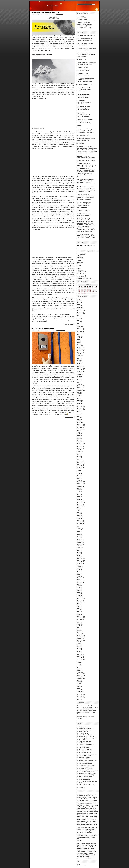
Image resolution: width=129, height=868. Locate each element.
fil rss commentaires (82, 866)
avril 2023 (80, 360)
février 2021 (80, 402)
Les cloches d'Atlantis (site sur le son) (88, 770)
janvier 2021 (80, 403)
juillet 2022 (80, 375)
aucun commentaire (69, 324)
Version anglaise (82, 132)
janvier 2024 (80, 346)
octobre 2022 (80, 370)
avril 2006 (80, 687)
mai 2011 (79, 589)
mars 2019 (80, 439)
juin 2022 (79, 376)
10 (85, 289)
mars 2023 (80, 362)
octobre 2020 (80, 408)
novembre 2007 (81, 656)
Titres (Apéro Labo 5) (83, 94)
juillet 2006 (80, 682)
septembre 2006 (81, 679)
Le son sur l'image (82, 275)
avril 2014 (80, 533)
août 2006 (80, 680)
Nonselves (80, 156)
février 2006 (80, 690)
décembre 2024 (81, 328)
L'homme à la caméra (83, 226)
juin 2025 (79, 319)
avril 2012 (80, 571)
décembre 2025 (81, 309)
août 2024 (80, 335)
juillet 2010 (80, 605)
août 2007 (80, 661)
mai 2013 (79, 551)
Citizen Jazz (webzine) (85, 780)
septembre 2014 (81, 525)
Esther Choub (64, 43)
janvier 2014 (80, 538)
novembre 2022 (81, 368)
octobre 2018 (80, 447)
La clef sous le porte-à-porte (43, 329)
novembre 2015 (81, 503)
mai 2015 (79, 512)
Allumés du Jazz (81, 270)
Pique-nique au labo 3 (85, 194)
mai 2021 (79, 397)
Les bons (90, 223)
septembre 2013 (81, 544)
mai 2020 (79, 416)
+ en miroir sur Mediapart (83, 23)
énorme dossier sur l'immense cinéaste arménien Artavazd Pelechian (56, 38)
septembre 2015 (81, 506)
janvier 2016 (80, 499)
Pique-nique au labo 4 (84, 69)
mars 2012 (80, 573)
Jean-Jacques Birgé (53, 6)
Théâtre (79, 261)
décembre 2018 (81, 443)
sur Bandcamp (87, 215)
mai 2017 (79, 474)
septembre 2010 (81, 602)
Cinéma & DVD (60, 14)
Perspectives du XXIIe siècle (87, 179)
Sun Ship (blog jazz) (84, 778)
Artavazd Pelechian (61, 85)
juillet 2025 (80, 317)
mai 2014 (79, 531)
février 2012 (80, 575)
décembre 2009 (81, 616)
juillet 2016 (80, 490)
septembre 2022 (81, 371)
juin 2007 (79, 664)
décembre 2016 (81, 482)
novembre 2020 (81, 407)
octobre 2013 (80, 543)
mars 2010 (80, 611)
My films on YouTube (84, 740)
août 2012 (80, 565)
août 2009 (80, 623)
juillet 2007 (80, 663)
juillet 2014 (80, 528)
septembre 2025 (81, 314)
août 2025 (80, 315)
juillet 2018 (80, 451)
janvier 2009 (80, 634)
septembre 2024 (81, 333)
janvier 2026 (80, 307)
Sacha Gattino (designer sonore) (87, 746)
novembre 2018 (81, 445)
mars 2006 (80, 688)
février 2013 (80, 555)
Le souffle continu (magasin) (86, 768)
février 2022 (80, 383)
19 (90, 290)
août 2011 (80, 584)
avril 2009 (80, 629)
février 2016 (80, 498)
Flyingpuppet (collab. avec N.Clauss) (88, 754)
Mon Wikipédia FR (84, 732)
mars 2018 (80, 458)
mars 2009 (80, 631)
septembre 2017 (81, 467)
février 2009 (80, 632)
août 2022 (80, 373)
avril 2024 (80, 341)
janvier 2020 (80, 423)
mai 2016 (79, 493)
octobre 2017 (80, 466)
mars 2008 (80, 650)
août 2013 (80, 546)
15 (79, 290)
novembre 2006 (81, 675)
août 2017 (80, 469)
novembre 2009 (81, 618)
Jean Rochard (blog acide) (86, 776)
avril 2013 (80, 552)
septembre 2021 (81, 391)
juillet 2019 (80, 432)
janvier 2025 (80, 327)
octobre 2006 (80, 677)
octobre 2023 (80, 351)
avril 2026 (80, 303)
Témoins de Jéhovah (40, 385)
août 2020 (80, 411)
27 (93, 292)
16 (82, 290)
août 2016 (80, 488)
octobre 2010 (80, 600)
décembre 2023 (81, 347)
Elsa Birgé (81, 783)
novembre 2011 (81, 579)
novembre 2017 (81, 464)
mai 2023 (79, 359)
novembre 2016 (81, 483)
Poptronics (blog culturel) (85, 762)
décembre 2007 (81, 655)
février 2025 (80, 325)
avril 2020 (80, 418)
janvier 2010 (80, 615)
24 (85, 292)
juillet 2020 (80, 413)
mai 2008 (79, 647)
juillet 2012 (80, 567)
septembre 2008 (81, 640)
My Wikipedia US (83, 733)
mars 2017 (80, 477)
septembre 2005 (81, 698)
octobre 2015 (80, 504)
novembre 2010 (81, 599)
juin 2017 (79, 472)
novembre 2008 (81, 637)
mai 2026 (79, 301)
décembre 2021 (81, 386)
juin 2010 (79, 607)
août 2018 (80, 450)
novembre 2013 (81, 541)
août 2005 (80, 699)
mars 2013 (80, 554)
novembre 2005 (81, 695)
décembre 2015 (81, 501)
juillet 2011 (80, 586)
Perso (79, 267)
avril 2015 (80, 514)
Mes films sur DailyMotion (85, 741)
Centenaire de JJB (82, 277)
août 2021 (80, 392)
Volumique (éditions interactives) (87, 744)
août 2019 (80, 431)
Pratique (79, 264)
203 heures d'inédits (91, 48)
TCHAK (80, 80)
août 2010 (80, 603)
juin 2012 (79, 568)
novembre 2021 (81, 387)
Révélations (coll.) (82, 273)
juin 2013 (79, 549)
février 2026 (80, 306)
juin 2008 (79, 645)
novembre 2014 (81, 522)
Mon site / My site (83, 727)
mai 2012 (79, 570)
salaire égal (80, 223)
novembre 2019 (81, 426)
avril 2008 (80, 648)
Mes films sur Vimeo (84, 743)
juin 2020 (79, 415)
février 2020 (80, 421)
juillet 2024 (80, 336)
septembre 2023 (81, 352)
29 (79, 293)
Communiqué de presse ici (39, 98)
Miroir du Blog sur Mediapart (86, 728)
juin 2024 (79, 338)
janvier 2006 (80, 691)
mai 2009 (79, 627)
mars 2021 (80, 400)
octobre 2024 (80, 331)
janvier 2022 (80, 384)
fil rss (78, 864)
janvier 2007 (80, 672)
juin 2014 (79, 530)
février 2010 (80, 613)
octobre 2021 (80, 389)
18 (88, 290)
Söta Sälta (81, 786)
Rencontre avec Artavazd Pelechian (46, 13)
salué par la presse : (85, 168)
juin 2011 (79, 587)
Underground (92, 129)
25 (88, 292)
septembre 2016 (81, 487)
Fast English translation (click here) (86, 35)
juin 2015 (79, 511)
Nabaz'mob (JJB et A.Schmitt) (86, 736)
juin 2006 (79, 683)
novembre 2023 (81, 349)
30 (82, 293)
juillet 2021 (80, 394)
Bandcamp (88, 192)
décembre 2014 (81, 520)
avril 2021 (80, 399)
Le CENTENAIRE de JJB (84, 164)
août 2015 (80, 507)
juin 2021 (79, 395)
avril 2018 (80, 456)
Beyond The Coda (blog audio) (87, 772)
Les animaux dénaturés (68, 407)
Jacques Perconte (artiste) (86, 757)
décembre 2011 (81, 578)
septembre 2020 (81, 410)
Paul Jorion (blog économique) (87, 765)
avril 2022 (80, 379)
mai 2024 (79, 339)
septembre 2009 (81, 621)
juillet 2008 (80, 643)
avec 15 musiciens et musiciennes (86, 165)
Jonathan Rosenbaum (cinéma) (87, 760)
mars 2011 (80, 592)
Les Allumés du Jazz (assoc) (86, 767)
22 (79, 292)
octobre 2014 (80, 523)
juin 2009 (79, 626)
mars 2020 (80, 419)
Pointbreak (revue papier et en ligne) (88, 781)
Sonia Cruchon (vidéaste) (85, 749)
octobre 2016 (80, 485)
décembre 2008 (81, 635)
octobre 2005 (80, 696)
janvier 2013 (80, 557)
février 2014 (80, 536)
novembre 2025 (81, 311)
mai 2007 (79, 666)
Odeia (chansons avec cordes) (87, 784)
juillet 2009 (80, 624)
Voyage (79, 269)
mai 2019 (79, 435)
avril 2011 (80, 591)
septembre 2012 (81, 563)
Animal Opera (85, 73)
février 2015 (80, 517)
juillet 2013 (80, 547)
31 (85, 293)
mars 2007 (80, 669)
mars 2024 (80, 343)
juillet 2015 (80, 509)
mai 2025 (79, 320)
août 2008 (80, 642)
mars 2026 (80, 304)
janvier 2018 (80, 461)
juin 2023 (79, 357)
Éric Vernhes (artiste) (84, 748)
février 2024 (80, 344)
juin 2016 (79, 491)
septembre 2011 (81, 583)
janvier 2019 (80, 442)
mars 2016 (80, 496)
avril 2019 (80, 437)
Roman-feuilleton (81, 272)
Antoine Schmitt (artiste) (85, 756)
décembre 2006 (81, 674)
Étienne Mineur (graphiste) (86, 751)
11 (88, 289)
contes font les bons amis (84, 225)
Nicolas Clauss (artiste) (85, 752)
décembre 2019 (81, 424)
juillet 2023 (80, 355)
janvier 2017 (80, 480)
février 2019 (80, 440)
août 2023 (80, 354)
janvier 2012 (80, 576)
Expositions (80, 262)
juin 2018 (79, 453)
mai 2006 (79, 685)
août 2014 (80, 527)
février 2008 (80, 651)
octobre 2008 (80, 639)
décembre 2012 (81, 559)
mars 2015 (80, 515)
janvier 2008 (80, 653)
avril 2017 (80, 475)
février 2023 (80, 363)
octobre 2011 (80, 581)
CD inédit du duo (85, 234)
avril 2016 (80, 495)
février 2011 (80, 594)
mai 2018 (79, 455)
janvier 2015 (80, 519)
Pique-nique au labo (89, 187)
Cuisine (79, 265)
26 (90, 292)
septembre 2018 (81, 448)
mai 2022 (79, 378)
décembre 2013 (81, 539)
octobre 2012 (80, 562)
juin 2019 (79, 434)
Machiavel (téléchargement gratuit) (88, 738)
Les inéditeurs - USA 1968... (86, 735)
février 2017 (80, 479)
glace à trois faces (82, 228)
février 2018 (80, 459)
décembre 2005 (81, 693)
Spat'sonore (82, 788)
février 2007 (80, 671)
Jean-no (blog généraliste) (86, 764)
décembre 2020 (81, 405)
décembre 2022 (81, 367)
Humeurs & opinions (61, 330)
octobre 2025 (80, 312)
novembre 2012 (81, 560)
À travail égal (89, 221)
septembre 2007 (81, 659)
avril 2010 (80, 610)
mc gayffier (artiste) (84, 759)
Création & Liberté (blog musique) (87, 773)
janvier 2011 (80, 595)
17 (85, 290)
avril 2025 (80, 322)
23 (82, 292)
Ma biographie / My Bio (85, 730)
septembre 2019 (81, 429)
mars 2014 (80, 535)
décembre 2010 (81, 597)
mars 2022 (80, 381)
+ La (90, 226)
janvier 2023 (80, 365)
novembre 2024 (81, 330)
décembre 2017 (81, 463)
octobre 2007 (80, 658)
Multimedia (80, 257)
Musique (79, 256)
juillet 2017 (80, 471)
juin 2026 (79, 299)
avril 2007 (80, 667)
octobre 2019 (80, 427)
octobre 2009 (80, 619)
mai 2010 (79, 608)
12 (90, 289)
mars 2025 (80, 323)
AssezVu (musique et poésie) (86, 775)
